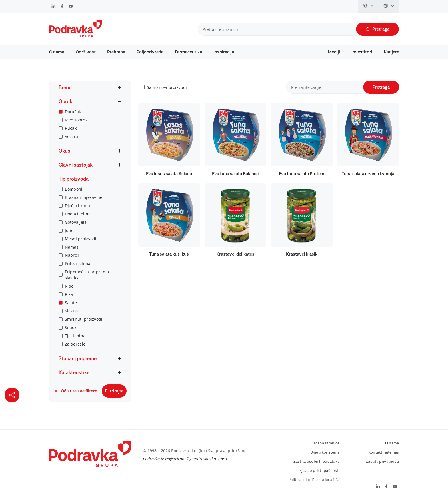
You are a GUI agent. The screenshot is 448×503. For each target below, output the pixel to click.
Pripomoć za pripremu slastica (87, 275)
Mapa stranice (327, 443)
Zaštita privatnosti (382, 462)
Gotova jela (76, 222)
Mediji (334, 52)
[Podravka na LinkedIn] (54, 7)
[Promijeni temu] (369, 7)
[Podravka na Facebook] (62, 7)
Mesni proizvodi (81, 239)
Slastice (72, 311)
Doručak (73, 112)
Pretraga (377, 29)
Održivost (86, 52)
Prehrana (116, 52)
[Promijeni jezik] (389, 7)
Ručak (71, 128)
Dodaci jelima (78, 214)
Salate (71, 303)
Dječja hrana (77, 206)
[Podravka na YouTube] (71, 7)
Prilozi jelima (78, 263)
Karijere (391, 52)
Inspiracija (224, 52)
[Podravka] (75, 36)
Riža (69, 294)
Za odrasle (75, 344)
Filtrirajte (114, 391)
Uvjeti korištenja (325, 452)
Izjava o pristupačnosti (319, 471)
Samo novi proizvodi (167, 87)
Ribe (69, 286)
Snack (71, 327)
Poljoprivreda (150, 52)
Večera (72, 136)
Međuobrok (76, 120)
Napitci (72, 255)
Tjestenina (75, 336)
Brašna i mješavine (84, 197)
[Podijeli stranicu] (12, 395)
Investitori (362, 52)
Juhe (69, 230)
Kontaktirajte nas (384, 452)
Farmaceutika (188, 52)
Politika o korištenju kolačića (314, 480)
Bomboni (74, 189)
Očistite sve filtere (76, 391)
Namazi (72, 247)
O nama (57, 52)
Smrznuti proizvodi (84, 319)
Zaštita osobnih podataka (317, 462)
